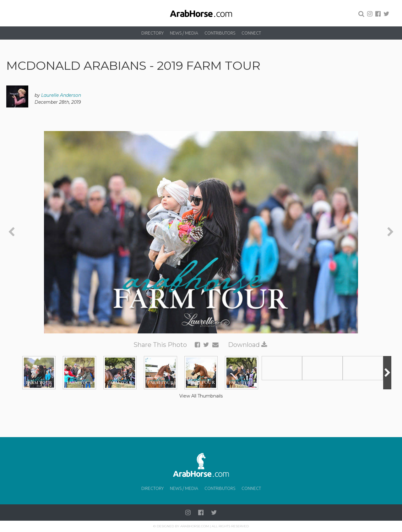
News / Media (184, 33)
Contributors (220, 33)
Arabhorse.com (195, 526)
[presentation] (11, 232)
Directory (152, 33)
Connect (251, 33)
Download (248, 345)
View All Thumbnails (201, 396)
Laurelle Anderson (61, 95)
